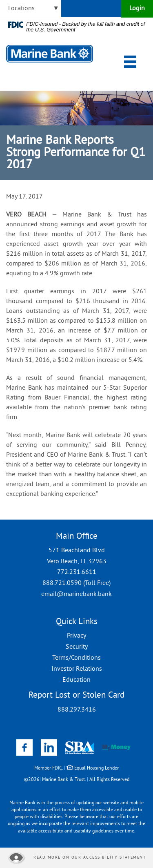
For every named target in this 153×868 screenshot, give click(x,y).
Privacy (76, 636)
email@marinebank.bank (76, 594)
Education (76, 680)
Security (77, 647)
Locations (21, 9)
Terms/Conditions (76, 658)
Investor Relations (77, 669)
